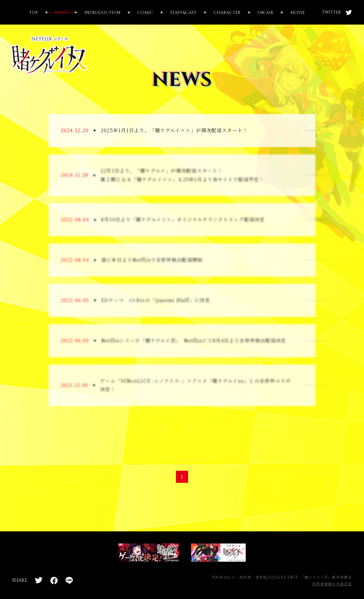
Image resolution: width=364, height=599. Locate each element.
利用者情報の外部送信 (332, 584)
